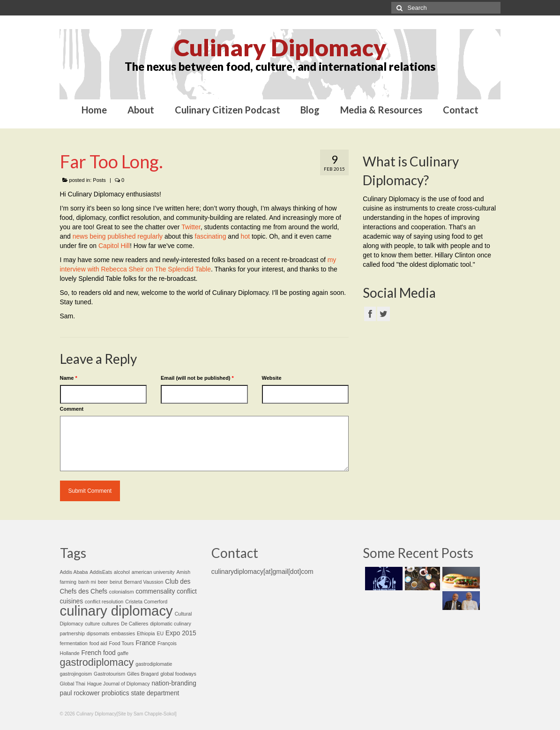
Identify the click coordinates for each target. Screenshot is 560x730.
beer (103, 582)
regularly (150, 236)
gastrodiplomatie (154, 664)
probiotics (116, 693)
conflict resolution (104, 602)
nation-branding (174, 683)
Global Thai (73, 684)
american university (153, 572)
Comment (72, 409)
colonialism (122, 592)
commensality (155, 591)
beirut (116, 582)
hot (245, 236)
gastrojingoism (76, 674)
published (121, 236)
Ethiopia (146, 633)
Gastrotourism (109, 674)
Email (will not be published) (197, 378)
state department (155, 693)
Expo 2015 (181, 633)
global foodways (178, 674)
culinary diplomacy (116, 611)
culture (92, 624)
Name (69, 378)
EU (160, 633)
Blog (310, 110)
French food (98, 653)
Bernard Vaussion (144, 582)
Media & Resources (381, 110)
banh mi (87, 582)
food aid (98, 643)
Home (94, 110)
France (146, 643)
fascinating (211, 236)
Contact (461, 110)
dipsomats (98, 633)
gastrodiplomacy (97, 662)
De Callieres (134, 624)
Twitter (191, 227)
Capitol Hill (114, 246)
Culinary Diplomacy (280, 47)
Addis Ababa (74, 572)
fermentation (74, 643)
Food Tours (121, 643)
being (97, 236)
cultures (110, 624)
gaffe (123, 653)
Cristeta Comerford (146, 602)
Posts (99, 180)
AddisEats (101, 572)
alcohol (122, 572)
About (141, 110)
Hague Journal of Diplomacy (119, 684)
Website (272, 378)
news (80, 236)
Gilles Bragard (143, 674)
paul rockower (80, 693)
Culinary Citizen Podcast (228, 110)
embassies (123, 633)
